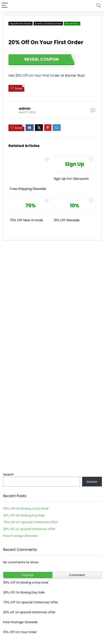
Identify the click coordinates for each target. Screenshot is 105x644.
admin (25, 109)
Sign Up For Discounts (71, 179)
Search (8, 474)
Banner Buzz (72, 24)
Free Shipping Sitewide (28, 189)
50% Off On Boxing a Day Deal (26, 508)
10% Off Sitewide (67, 220)
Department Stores (21, 24)
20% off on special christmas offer (29, 529)
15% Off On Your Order (20, 632)
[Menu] (5, 5)
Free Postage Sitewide (20, 536)
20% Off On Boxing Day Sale (24, 515)
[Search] (99, 5)
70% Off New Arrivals (26, 220)
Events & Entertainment (48, 24)
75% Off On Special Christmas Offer (31, 522)
